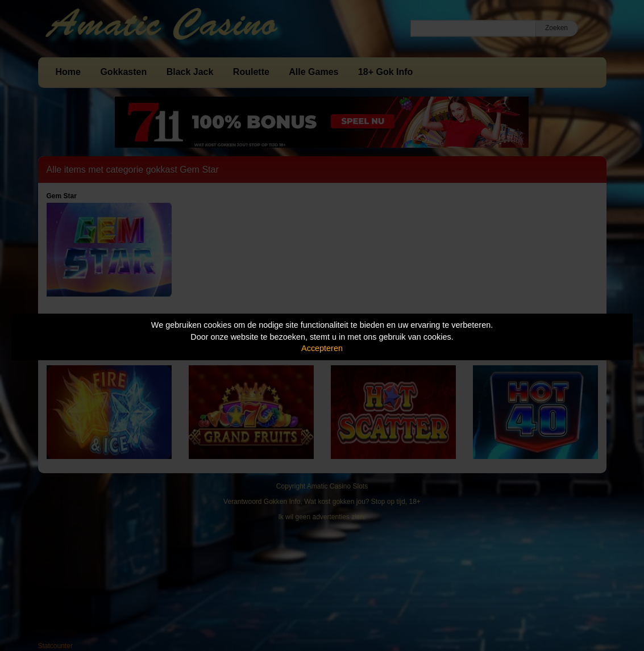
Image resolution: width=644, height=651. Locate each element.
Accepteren (322, 348)
